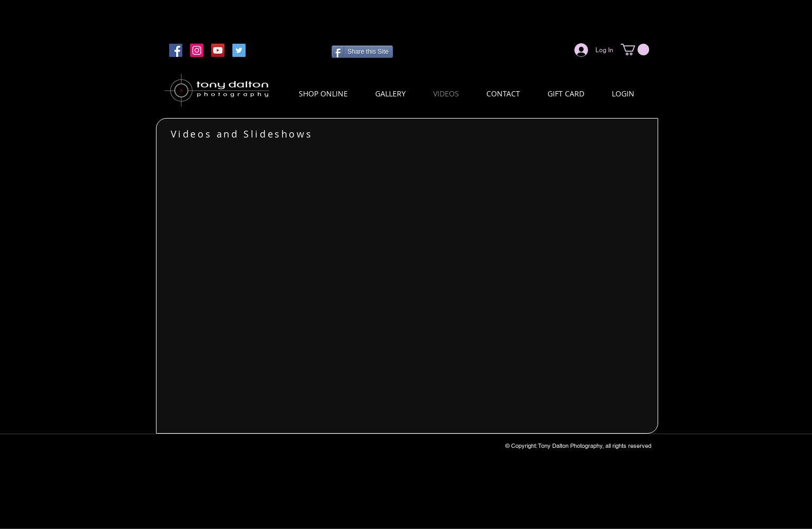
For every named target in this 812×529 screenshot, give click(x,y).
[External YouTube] (407, 284)
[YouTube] (218, 50)
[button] (635, 50)
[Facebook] (176, 50)
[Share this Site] (362, 52)
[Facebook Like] (541, 50)
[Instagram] (197, 50)
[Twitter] (239, 50)
